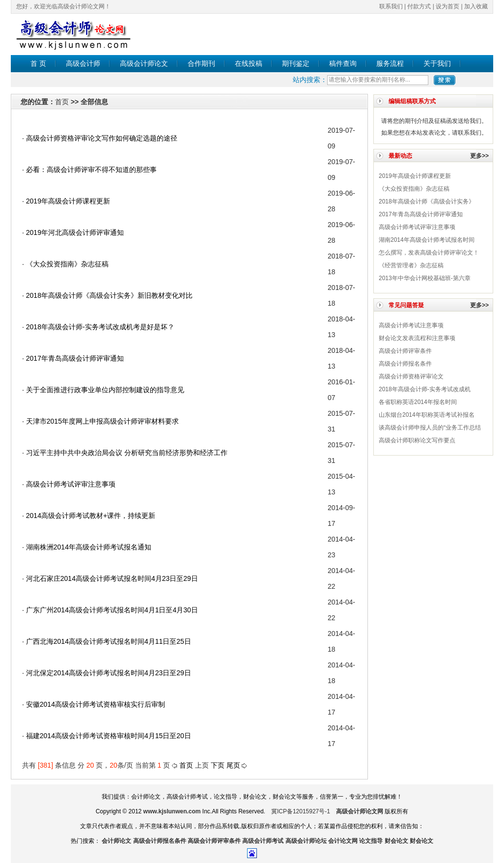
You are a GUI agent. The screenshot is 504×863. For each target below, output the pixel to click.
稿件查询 (343, 63)
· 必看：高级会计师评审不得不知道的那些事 (89, 170)
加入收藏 (476, 6)
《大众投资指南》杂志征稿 (414, 189)
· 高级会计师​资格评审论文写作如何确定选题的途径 (100, 138)
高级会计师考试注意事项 (411, 325)
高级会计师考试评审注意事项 (417, 227)
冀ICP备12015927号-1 (301, 811)
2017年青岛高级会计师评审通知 (421, 214)
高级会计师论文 (144, 63)
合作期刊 (201, 63)
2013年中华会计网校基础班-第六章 (425, 278)
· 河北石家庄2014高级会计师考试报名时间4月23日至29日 (110, 578)
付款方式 (419, 6)
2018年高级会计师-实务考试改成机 (425, 389)
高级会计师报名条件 (405, 364)
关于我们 (437, 63)
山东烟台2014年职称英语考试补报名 (427, 415)
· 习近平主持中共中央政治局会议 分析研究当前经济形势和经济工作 (125, 453)
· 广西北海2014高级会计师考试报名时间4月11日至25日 (107, 641)
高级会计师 (83, 63)
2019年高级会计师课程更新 (415, 176)
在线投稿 (249, 63)
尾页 (233, 765)
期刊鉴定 (296, 63)
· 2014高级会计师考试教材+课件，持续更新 (89, 516)
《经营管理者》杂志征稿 (411, 265)
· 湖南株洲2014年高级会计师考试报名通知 (87, 547)
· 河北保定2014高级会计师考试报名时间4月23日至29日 (107, 673)
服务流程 (390, 63)
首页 (62, 102)
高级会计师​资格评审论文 (411, 376)
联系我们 (391, 6)
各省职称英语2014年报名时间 (418, 402)
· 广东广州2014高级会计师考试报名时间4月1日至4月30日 (110, 610)
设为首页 (448, 6)
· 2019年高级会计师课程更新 (66, 201)
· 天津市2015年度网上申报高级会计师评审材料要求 (100, 421)
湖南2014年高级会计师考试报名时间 (427, 240)
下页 (218, 765)
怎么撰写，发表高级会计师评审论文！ (429, 253)
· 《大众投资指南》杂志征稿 (65, 264)
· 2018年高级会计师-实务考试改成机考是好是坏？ (98, 327)
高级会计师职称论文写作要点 (417, 440)
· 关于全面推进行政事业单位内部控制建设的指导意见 (103, 390)
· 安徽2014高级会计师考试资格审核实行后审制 (94, 704)
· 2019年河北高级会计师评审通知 (73, 232)
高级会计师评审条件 (405, 351)
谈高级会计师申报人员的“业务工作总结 (430, 428)
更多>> (479, 156)
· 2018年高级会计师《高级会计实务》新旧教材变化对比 (107, 295)
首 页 (38, 63)
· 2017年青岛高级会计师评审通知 (73, 358)
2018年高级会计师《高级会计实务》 (427, 201)
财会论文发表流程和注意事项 (417, 338)
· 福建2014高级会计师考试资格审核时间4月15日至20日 (107, 736)
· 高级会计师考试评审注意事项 (69, 484)
